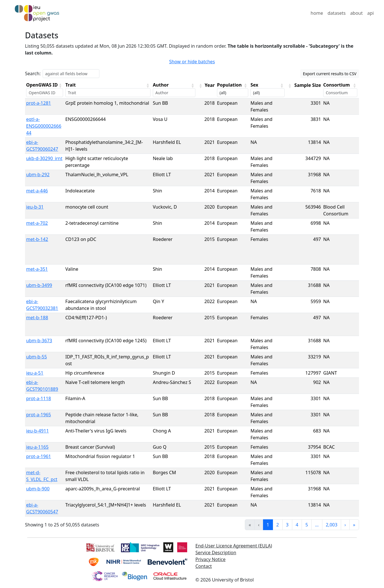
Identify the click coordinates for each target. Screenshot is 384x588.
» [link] (354, 525)
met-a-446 (37, 191)
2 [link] (278, 525)
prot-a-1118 (38, 398)
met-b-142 (37, 239)
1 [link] (268, 525)
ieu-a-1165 (37, 447)
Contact (204, 566)
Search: (33, 73)
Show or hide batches (192, 62)
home (317, 13)
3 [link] (287, 525)
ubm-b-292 (38, 175)
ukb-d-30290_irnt (44, 158)
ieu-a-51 (35, 373)
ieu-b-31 (35, 207)
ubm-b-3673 (39, 341)
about (356, 13)
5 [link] (307, 525)
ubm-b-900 (38, 489)
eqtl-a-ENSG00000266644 (44, 126)
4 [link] (297, 525)
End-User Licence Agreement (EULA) (234, 546)
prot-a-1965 (38, 415)
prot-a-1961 (38, 456)
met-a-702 (37, 223)
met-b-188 (37, 318)
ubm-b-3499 (39, 285)
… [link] (317, 525)
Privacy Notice (210, 559)
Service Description (216, 553)
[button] (60, 85)
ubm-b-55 (36, 357)
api (371, 13)
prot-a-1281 (38, 103)
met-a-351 (37, 269)
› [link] (345, 525)
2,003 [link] (332, 525)
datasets (337, 13)
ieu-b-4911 (37, 431)
